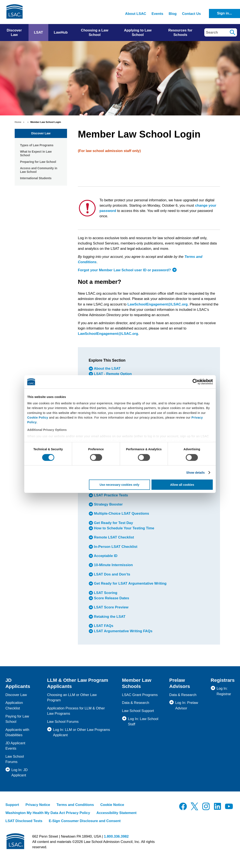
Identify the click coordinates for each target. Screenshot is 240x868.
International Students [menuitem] (36, 178)
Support (12, 805)
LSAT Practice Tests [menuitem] (110, 495)
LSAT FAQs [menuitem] (103, 626)
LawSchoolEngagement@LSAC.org (158, 304)
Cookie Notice (112, 805)
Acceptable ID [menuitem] (105, 556)
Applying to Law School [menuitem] (138, 33)
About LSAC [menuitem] (136, 14)
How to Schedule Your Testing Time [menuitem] (124, 528)
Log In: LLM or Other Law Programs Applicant (81, 732)
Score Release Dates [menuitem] (111, 598)
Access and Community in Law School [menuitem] (39, 170)
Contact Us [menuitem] (191, 14)
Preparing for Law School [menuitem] (38, 162)
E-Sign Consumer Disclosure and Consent (85, 821)
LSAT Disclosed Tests (24, 821)
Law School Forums (63, 722)
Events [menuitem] (157, 14)
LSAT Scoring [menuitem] (105, 593)
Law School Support (138, 711)
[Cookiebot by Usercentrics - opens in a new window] (194, 382)
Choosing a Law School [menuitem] (95, 33)
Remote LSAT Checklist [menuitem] (114, 538)
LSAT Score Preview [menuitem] (111, 607)
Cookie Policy (38, 418)
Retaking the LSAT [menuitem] (109, 617)
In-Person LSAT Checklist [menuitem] (115, 547)
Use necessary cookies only (119, 485)
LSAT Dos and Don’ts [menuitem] (112, 574)
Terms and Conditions (75, 805)
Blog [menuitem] (173, 14)
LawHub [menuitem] (61, 32)
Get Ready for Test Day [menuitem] (113, 523)
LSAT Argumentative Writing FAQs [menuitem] (123, 631)
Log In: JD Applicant (19, 773)
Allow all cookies (182, 485)
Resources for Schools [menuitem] (180, 33)
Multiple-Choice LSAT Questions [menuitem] (121, 514)
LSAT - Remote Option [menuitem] (112, 374)
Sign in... (224, 13)
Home (18, 122)
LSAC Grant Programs (140, 695)
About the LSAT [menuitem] (107, 369)
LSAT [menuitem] (38, 32)
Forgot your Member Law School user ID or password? (124, 270)
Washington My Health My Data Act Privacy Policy (48, 813)
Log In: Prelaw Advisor (187, 705)
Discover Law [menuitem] (14, 33)
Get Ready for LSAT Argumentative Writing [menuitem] (130, 583)
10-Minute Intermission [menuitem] (113, 565)
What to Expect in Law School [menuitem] (36, 153)
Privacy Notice (38, 805)
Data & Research (136, 703)
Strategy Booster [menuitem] (108, 504)
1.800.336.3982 (116, 836)
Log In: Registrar (224, 691)
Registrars (223, 680)
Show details (195, 473)
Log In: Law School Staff (143, 722)
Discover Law (41, 133)
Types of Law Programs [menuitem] (37, 145)
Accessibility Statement (116, 813)
